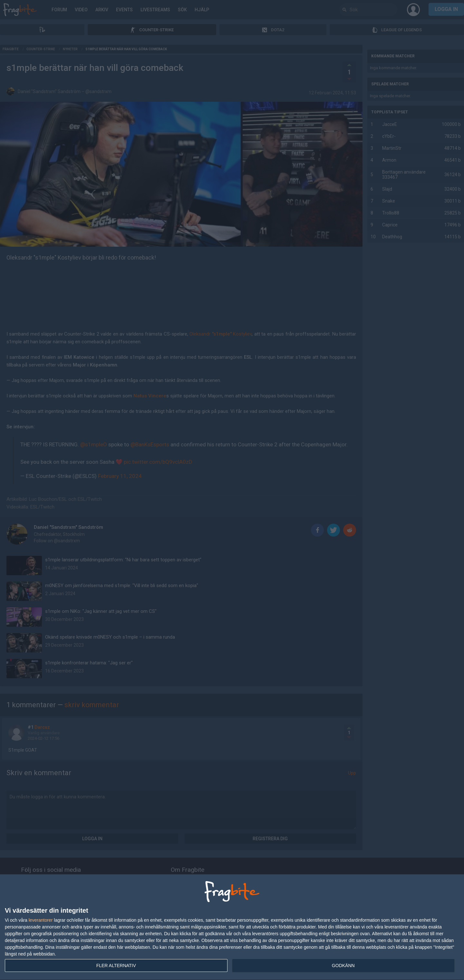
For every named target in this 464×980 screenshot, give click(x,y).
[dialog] (232, 927)
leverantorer (41, 920)
